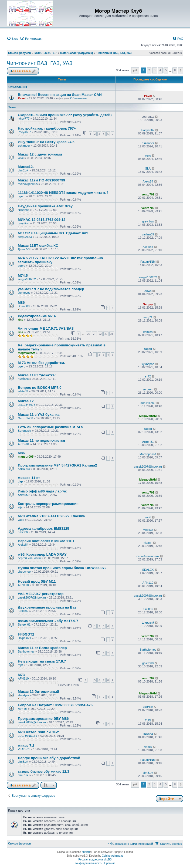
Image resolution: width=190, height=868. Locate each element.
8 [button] (175, 70)
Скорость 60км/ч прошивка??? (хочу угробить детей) (65, 115)
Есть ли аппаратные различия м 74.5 (50, 427)
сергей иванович (29, 558)
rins (21, 320)
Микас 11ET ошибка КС (38, 246)
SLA (148, 168)
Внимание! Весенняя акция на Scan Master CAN (60, 95)
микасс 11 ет (29, 478)
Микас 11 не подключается (41, 440)
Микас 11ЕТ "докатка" (37, 375)
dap (20, 481)
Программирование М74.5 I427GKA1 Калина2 (57, 465)
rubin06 (23, 532)
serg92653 (25, 237)
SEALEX (148, 570)
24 (112, 334)
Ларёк (148, 747)
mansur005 (26, 457)
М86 (21, 303)
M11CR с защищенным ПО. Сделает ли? (53, 233)
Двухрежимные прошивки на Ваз (47, 607)
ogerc (22, 196)
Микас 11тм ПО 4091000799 (41, 180)
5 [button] (166, 70)
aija (20, 507)
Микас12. (26, 167)
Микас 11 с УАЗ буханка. (39, 415)
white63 (23, 391)
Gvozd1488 (25, 418)
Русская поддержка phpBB (95, 859)
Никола (148, 734)
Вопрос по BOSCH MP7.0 (40, 388)
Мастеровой (148, 454)
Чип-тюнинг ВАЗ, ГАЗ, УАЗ (40, 63)
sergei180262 (27, 279)
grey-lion (23, 223)
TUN (148, 720)
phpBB (86, 852)
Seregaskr (25, 431)
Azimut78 (24, 495)
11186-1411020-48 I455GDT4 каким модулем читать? (63, 193)
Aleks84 (148, 181)
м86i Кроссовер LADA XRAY (42, 554)
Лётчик (23, 709)
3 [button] (155, 70)
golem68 (148, 663)
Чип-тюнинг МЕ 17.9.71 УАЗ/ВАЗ (46, 328)
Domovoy (24, 293)
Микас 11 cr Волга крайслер (42, 648)
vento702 (148, 194)
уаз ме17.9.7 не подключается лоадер (51, 289)
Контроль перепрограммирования (48, 504)
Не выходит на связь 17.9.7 (42, 661)
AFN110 (23, 585)
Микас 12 (26, 401)
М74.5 (23, 276)
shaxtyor (23, 695)
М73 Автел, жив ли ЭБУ (38, 732)
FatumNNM (148, 262)
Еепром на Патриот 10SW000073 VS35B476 (55, 705)
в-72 (148, 376)
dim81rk (23, 170)
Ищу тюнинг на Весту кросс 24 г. (46, 142)
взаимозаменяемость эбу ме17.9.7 (48, 621)
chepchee (24, 572)
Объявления (79, 98)
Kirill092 (23, 611)
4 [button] (160, 70)
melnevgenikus (28, 184)
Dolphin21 (25, 638)
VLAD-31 (24, 749)
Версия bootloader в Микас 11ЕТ (46, 541)
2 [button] (149, 70)
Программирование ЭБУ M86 (43, 719)
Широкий (148, 623)
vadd (21, 520)
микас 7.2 (26, 746)
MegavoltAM (27, 353)
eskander (24, 146)
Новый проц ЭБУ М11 (37, 581)
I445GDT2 (26, 634)
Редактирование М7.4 (37, 316)
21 (94, 334)
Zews (148, 291)
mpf (20, 665)
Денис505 (25, 249)
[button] (135, 70)
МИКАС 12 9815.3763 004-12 (42, 220)
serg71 (148, 317)
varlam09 (148, 234)
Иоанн (148, 543)
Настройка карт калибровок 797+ (47, 128)
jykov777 (24, 119)
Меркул (148, 530)
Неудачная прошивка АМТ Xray (45, 206)
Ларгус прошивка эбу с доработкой (49, 758)
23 (106, 334)
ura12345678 (27, 405)
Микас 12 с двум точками (40, 154)
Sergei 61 (24, 624)
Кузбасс (23, 379)
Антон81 (24, 444)
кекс (21, 158)
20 (89, 334)
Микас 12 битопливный (38, 692)
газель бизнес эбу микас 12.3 (43, 771)
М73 (21, 675)
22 (100, 334)
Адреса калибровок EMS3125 (43, 528)
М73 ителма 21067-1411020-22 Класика (51, 516)
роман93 (24, 469)
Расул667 (24, 132)
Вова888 (24, 306)
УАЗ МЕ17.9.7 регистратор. (41, 594)
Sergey (148, 304)
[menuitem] (13, 39)
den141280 (148, 403)
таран (148, 349)
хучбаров (148, 364)
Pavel (22, 98)
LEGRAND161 (28, 736)
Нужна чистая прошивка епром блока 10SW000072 (62, 568)
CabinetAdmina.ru (113, 856)
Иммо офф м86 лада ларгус (42, 491)
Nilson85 (24, 210)
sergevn (148, 389)
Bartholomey (26, 651)
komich (148, 332)
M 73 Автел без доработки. (41, 363)
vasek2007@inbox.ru (148, 467)
